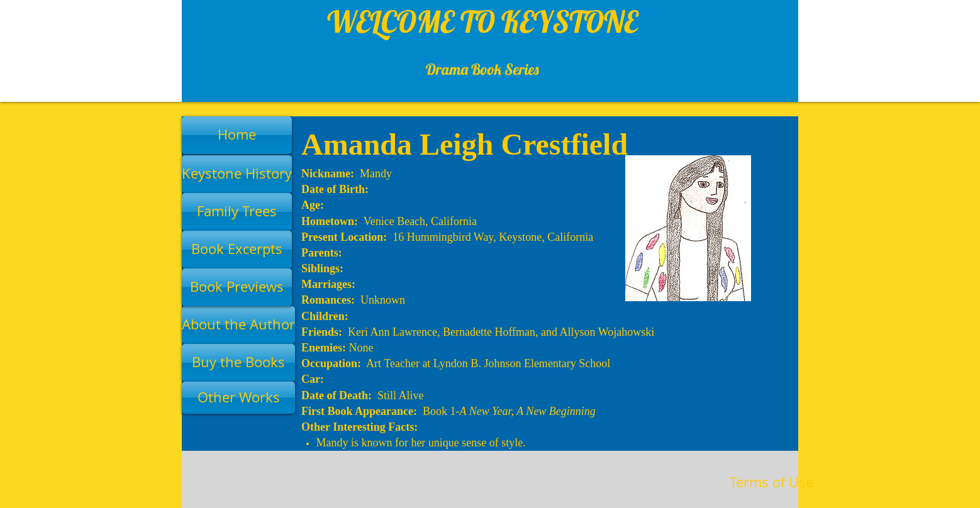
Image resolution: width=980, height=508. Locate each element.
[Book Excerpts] (237, 250)
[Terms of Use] (771, 483)
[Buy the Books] (238, 363)
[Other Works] (238, 398)
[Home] (237, 135)
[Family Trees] (237, 212)
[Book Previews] (237, 287)
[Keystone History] (237, 174)
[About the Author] (238, 325)
